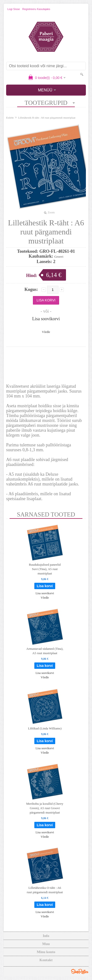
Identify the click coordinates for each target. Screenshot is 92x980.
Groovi (59, 257)
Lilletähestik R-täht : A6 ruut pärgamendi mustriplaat (47, 118)
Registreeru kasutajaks (36, 9)
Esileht (10, 118)
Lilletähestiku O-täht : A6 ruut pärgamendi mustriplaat (45, 890)
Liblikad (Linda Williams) (45, 728)
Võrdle (46, 332)
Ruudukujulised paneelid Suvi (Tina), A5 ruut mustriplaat (45, 569)
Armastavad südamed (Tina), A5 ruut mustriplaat (45, 651)
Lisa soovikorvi (46, 319)
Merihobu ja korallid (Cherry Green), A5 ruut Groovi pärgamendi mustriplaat (45, 808)
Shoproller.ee (80, 971)
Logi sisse (14, 9)
